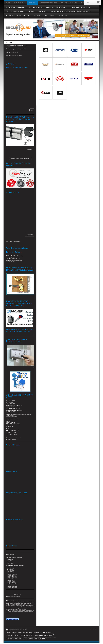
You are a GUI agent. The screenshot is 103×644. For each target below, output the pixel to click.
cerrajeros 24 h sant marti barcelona (20, 610)
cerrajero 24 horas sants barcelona (20, 606)
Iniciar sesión (94, 629)
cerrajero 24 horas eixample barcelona (16, 602)
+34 (7, 412)
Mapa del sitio (23, 629)
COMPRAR (30, 235)
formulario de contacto (12, 417)
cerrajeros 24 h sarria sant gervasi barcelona (20, 611)
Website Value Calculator (13, 596)
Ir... (32, 110)
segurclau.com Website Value (14, 595)
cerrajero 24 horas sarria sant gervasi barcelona (20, 606)
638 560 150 (12, 257)
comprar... (30, 150)
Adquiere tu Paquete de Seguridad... (20, 158)
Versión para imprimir (13, 629)
